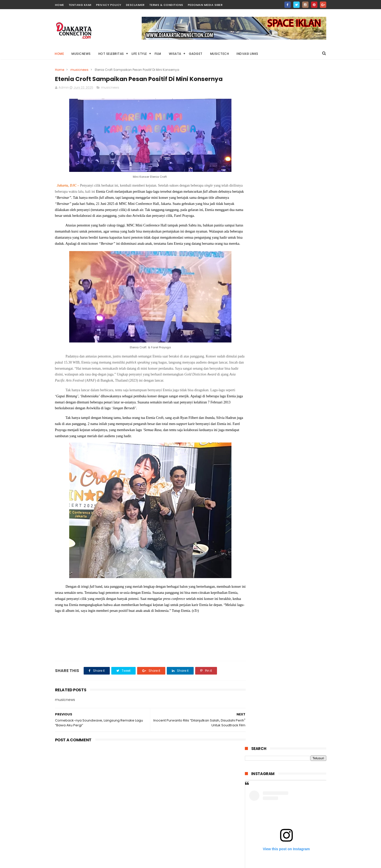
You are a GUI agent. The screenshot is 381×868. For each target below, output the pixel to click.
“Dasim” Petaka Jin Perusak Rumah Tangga (297, 450)
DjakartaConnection (276, 864)
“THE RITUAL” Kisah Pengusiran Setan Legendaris (298, 496)
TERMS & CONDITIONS (166, 5)
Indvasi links (248, 54)
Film (158, 54)
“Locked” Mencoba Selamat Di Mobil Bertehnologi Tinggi (297, 357)
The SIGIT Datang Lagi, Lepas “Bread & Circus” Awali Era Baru (285, 577)
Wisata (175, 54)
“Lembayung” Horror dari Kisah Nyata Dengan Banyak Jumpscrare (298, 522)
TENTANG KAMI (80, 5)
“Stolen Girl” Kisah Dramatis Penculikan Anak (297, 404)
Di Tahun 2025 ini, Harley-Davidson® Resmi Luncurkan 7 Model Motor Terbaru (299, 314)
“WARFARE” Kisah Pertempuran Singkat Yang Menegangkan (296, 337)
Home (60, 54)
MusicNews (81, 54)
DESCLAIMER (135, 5)
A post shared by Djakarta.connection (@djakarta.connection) (297, 225)
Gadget (196, 54)
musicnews (79, 70)
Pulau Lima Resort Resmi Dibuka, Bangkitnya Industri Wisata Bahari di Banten (297, 429)
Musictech (220, 54)
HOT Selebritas (111, 54)
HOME (60, 5)
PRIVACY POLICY (109, 5)
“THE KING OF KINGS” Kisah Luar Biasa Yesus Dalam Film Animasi (297, 383)
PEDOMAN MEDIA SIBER (205, 5)
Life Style (139, 54)
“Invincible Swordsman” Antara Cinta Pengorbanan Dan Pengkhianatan (297, 476)
